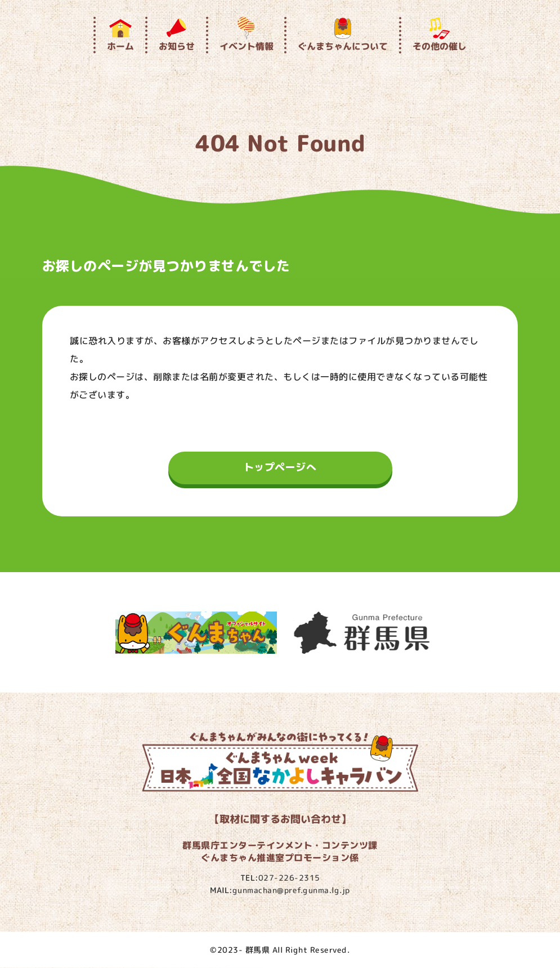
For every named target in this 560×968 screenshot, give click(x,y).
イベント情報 (246, 35)
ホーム (120, 35)
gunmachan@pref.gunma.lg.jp (291, 890)
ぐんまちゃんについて (343, 35)
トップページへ (280, 467)
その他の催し (440, 35)
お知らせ (177, 35)
